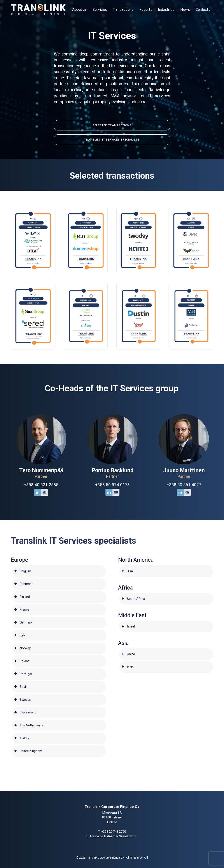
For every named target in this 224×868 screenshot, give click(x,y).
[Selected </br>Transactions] (112, 129)
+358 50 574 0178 (125, 485)
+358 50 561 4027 (196, 485)
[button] (33, 247)
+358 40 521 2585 (53, 485)
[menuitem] (80, 10)
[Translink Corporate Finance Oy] (38, 10)
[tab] (59, 571)
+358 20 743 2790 (114, 832)
